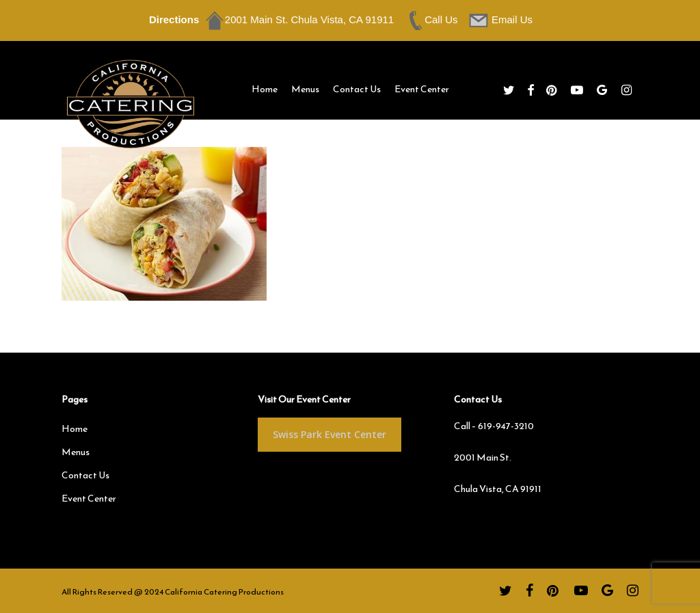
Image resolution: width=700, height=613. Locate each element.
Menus (76, 452)
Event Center (89, 499)
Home (75, 429)
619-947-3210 (506, 426)
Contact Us (85, 475)
